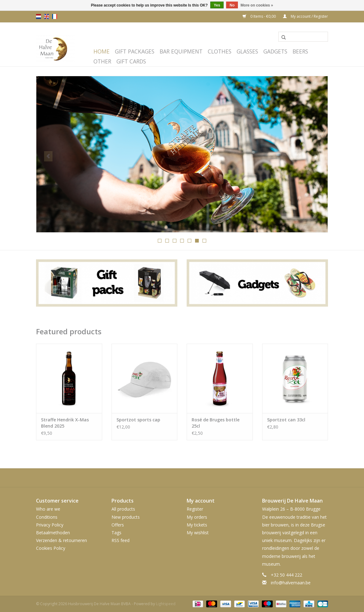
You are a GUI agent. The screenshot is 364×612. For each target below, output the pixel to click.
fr (55, 16)
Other (102, 61)
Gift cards (131, 61)
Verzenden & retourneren (61, 540)
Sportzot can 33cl (286, 420)
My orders (197, 517)
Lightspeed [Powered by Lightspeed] (166, 604)
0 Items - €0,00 (260, 16)
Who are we (48, 509)
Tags (116, 533)
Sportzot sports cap (138, 420)
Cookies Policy (51, 548)
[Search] (303, 37)
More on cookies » (257, 5)
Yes (217, 5)
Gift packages (135, 51)
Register (195, 509)
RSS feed (121, 540)
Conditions (47, 517)
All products (123, 509)
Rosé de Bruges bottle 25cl (216, 423)
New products (126, 517)
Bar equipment (181, 51)
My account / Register (305, 16)
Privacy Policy (50, 525)
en (47, 16)
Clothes (220, 51)
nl (39, 16)
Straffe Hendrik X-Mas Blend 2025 (65, 423)
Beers (300, 51)
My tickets (197, 525)
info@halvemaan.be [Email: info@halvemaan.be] (291, 583)
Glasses (247, 51)
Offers (118, 525)
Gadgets (275, 51)
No (232, 5)
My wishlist (198, 533)
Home (102, 51)
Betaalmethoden (53, 533)
